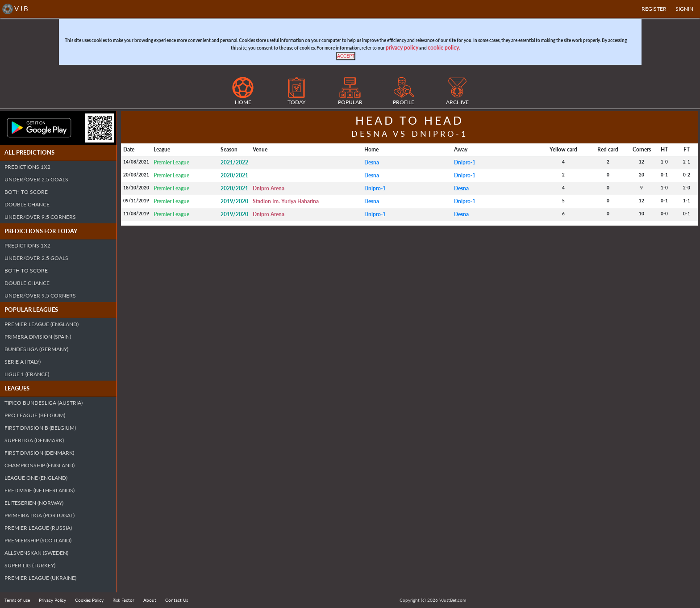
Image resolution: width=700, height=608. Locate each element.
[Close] (346, 56)
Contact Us (177, 600)
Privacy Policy (52, 600)
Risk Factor (123, 600)
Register (654, 9)
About (150, 600)
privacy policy (402, 48)
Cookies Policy (89, 600)
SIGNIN (684, 9)
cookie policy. (444, 48)
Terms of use (17, 600)
